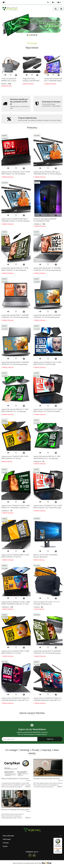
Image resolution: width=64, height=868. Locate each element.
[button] (59, 2)
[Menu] (61, 839)
